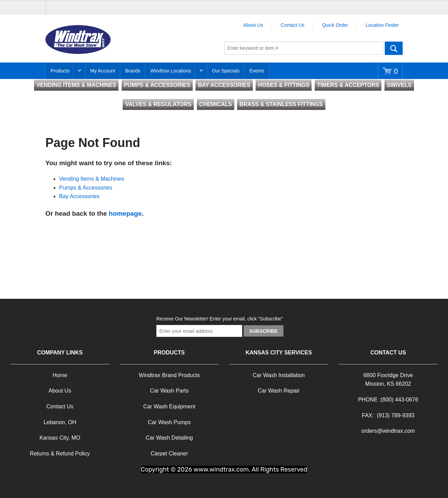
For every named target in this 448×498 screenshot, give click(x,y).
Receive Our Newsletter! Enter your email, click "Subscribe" (220, 319)
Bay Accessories (79, 196)
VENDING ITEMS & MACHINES (76, 85)
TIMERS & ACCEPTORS (348, 85)
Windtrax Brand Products (169, 375)
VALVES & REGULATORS (158, 104)
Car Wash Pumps (169, 422)
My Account (103, 71)
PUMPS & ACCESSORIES (157, 85)
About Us (253, 25)
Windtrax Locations (171, 71)
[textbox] (304, 48)
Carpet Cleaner (170, 454)
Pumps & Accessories (86, 188)
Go (394, 48)
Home (60, 375)
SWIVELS (399, 85)
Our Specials (226, 71)
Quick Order (335, 25)
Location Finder (382, 25)
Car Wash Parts (169, 391)
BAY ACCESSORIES (224, 85)
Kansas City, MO (60, 438)
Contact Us (293, 25)
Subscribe (263, 331)
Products (60, 71)
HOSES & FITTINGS (284, 85)
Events (257, 71)
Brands (133, 71)
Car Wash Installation (279, 375)
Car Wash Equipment (169, 406)
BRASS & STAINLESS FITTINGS (281, 104)
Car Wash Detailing (169, 438)
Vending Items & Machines (92, 179)
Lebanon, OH (60, 422)
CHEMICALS (216, 104)
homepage (125, 213)
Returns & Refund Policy (60, 454)
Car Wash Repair (279, 391)
